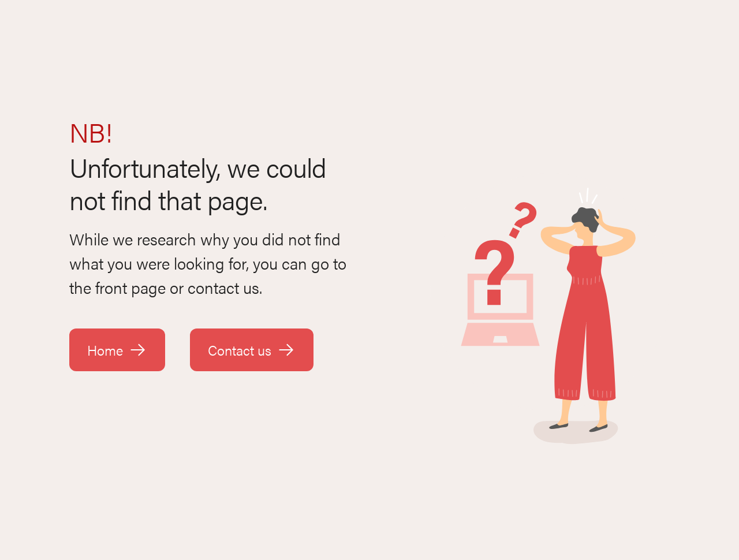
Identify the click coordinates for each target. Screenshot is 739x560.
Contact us (252, 350)
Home (117, 350)
